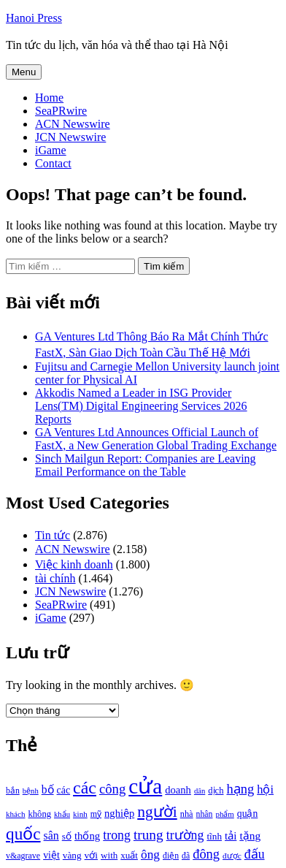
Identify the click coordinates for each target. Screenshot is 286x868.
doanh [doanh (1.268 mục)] (178, 790)
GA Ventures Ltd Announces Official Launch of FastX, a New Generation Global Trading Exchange (156, 439)
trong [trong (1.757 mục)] (117, 835)
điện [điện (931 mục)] (171, 856)
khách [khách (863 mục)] (16, 814)
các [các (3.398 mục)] (85, 788)
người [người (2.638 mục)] (157, 812)
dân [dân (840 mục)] (200, 791)
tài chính (55, 578)
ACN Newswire (73, 124)
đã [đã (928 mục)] (186, 856)
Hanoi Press (34, 18)
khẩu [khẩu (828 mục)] (62, 814)
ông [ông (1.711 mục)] (150, 854)
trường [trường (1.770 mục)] (185, 835)
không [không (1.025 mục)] (40, 814)
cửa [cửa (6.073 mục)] (145, 786)
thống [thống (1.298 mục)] (87, 836)
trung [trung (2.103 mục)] (148, 835)
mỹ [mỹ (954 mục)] (96, 814)
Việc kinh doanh (74, 564)
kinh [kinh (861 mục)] (80, 814)
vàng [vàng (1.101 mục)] (72, 855)
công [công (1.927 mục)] (112, 789)
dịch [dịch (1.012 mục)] (216, 791)
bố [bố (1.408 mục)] (48, 789)
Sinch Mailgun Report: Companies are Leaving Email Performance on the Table (146, 465)
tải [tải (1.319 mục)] (231, 836)
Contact (53, 163)
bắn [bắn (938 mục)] (13, 791)
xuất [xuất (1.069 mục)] (129, 855)
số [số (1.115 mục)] (67, 836)
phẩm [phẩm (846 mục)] (224, 814)
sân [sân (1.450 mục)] (51, 835)
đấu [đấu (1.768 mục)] (255, 854)
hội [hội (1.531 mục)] (265, 789)
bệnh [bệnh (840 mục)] (31, 791)
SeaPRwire (61, 111)
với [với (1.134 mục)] (91, 855)
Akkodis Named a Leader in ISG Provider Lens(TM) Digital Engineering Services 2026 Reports (141, 406)
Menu (24, 72)
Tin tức (53, 535)
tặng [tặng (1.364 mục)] (250, 835)
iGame (51, 150)
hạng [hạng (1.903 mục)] (240, 789)
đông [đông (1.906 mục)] (206, 854)
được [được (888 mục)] (232, 856)
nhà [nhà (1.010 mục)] (187, 814)
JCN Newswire (70, 137)
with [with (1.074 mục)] (109, 855)
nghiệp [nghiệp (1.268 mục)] (119, 813)
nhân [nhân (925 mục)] (205, 814)
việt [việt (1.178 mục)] (51, 855)
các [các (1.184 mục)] (64, 790)
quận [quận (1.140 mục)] (248, 814)
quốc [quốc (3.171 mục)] (23, 834)
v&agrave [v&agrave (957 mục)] (23, 856)
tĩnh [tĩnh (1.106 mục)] (214, 836)
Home (49, 98)
